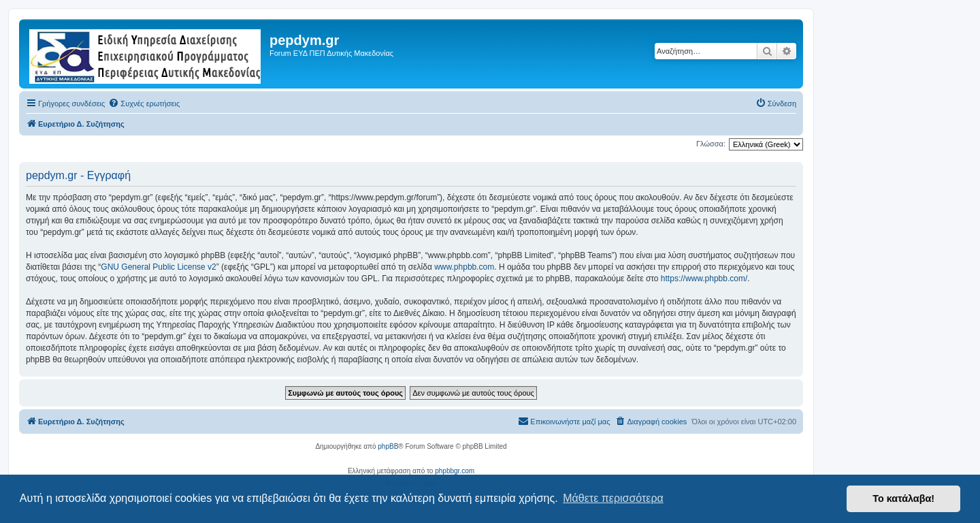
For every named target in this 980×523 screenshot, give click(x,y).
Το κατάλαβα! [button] (903, 498)
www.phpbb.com (464, 267)
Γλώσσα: (711, 144)
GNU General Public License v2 (158, 267)
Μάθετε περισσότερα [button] (613, 498)
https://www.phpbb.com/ (704, 279)
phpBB (388, 446)
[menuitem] (144, 104)
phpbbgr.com (455, 471)
